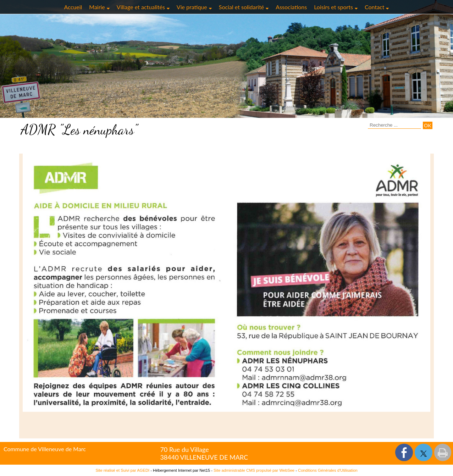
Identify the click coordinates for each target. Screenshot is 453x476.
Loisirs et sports (333, 7)
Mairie (97, 7)
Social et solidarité (242, 7)
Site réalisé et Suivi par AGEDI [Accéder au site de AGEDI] (122, 470)
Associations (291, 7)
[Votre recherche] (394, 125)
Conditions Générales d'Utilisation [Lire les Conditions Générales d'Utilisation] (328, 470)
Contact (374, 7)
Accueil (73, 7)
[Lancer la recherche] (427, 125)
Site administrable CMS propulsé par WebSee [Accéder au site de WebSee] (254, 470)
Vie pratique (192, 7)
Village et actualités (141, 7)
